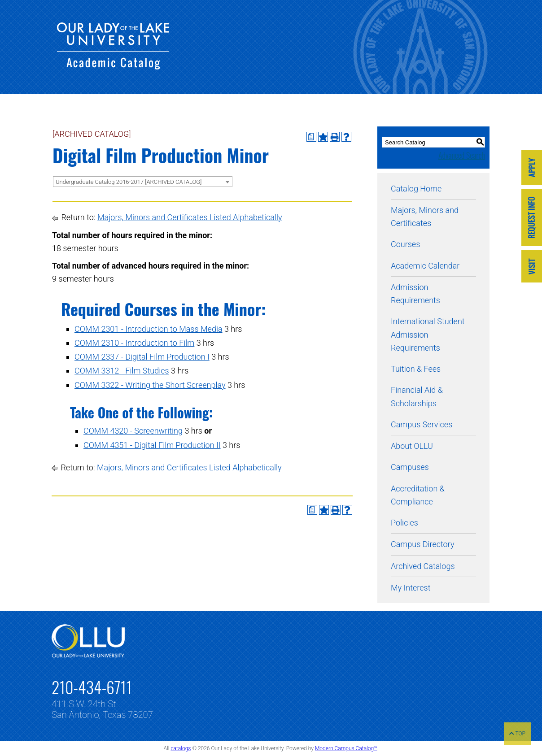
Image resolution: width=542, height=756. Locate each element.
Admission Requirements (415, 294)
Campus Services (422, 424)
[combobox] (143, 182)
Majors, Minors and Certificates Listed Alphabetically (190, 217)
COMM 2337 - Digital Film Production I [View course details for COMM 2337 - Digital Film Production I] (142, 357)
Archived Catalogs (423, 566)
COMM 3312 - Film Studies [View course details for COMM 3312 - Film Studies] (122, 371)
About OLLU (412, 446)
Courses (405, 244)
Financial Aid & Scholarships (417, 396)
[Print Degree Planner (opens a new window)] (311, 137)
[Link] (532, 168)
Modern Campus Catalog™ (346, 748)
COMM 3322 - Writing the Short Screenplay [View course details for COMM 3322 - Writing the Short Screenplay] (150, 385)
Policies (404, 523)
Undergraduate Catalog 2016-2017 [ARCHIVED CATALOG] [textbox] (129, 182)
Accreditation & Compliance (418, 495)
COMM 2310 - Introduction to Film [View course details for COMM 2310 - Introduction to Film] (134, 343)
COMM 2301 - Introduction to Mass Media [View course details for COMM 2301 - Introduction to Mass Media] (149, 329)
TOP (517, 734)
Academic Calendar (425, 266)
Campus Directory (422, 544)
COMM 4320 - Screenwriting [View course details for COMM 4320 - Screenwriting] (133, 431)
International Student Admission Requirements (428, 335)
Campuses (410, 467)
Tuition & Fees (416, 369)
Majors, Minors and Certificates (425, 217)
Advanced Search (462, 155)
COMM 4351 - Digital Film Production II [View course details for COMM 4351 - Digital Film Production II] (152, 445)
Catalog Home (416, 189)
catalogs (181, 748)
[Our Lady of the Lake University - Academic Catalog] (113, 67)
